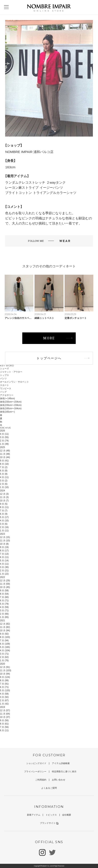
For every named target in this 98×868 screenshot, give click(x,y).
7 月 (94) (4, 641)
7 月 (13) (4, 554)
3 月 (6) (4, 524)
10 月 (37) (5, 717)
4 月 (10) (4, 521)
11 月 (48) (5, 454)
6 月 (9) (4, 514)
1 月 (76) (4, 660)
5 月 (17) (4, 517)
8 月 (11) (4, 507)
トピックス (51, 815)
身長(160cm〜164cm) (11, 408)
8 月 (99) (4, 680)
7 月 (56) (4, 727)
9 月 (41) (4, 461)
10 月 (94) (5, 631)
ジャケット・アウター (11, 372)
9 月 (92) (4, 634)
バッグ (3, 392)
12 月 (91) (5, 667)
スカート (4, 385)
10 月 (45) (5, 587)
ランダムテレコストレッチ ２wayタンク (35, 182)
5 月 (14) (4, 561)
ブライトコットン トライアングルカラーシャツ (41, 193)
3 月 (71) (4, 611)
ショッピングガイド (36, 763)
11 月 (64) (5, 714)
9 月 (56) (4, 720)
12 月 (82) (5, 624)
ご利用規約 (41, 780)
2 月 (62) (4, 657)
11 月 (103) (6, 670)
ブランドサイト (49, 823)
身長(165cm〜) (7, 412)
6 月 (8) (4, 471)
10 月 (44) (5, 457)
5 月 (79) (4, 604)
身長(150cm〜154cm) (11, 402)
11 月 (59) (5, 584)
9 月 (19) (4, 547)
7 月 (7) (4, 511)
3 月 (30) (4, 567)
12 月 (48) (5, 451)
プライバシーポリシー (35, 772)
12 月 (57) (5, 710)
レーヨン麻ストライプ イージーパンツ (34, 188)
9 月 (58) (4, 591)
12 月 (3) (4, 494)
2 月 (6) (4, 484)
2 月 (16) (4, 527)
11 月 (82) (5, 627)
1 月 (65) (4, 617)
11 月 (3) (4, 497)
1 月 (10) (4, 487)
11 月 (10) (5, 541)
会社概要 (67, 815)
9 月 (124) (5, 677)
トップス (4, 375)
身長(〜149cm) (7, 398)
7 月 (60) (4, 597)
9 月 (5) (4, 504)
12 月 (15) (5, 537)
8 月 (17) (4, 551)
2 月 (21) (4, 571)
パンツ (3, 378)
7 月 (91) (4, 684)
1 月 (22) (4, 574)
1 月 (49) (4, 444)
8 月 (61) (4, 724)
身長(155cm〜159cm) (11, 405)
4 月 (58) (4, 694)
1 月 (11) (4, 531)
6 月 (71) (4, 601)
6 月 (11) (4, 557)
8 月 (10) (4, 464)
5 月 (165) (5, 647)
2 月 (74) (4, 441)
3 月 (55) (4, 437)
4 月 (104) (5, 651)
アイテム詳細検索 (61, 763)
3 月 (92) (4, 697)
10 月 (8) (4, 544)
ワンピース (6, 388)
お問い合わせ (59, 780)
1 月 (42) (4, 704)
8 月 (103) (5, 637)
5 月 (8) (4, 474)
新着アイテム (34, 815)
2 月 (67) (4, 700)
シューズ (4, 368)
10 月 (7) (4, 501)
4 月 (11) (4, 434)
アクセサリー (7, 395)
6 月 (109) (5, 644)
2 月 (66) (4, 614)
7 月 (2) (4, 467)
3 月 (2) (4, 481)
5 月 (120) (5, 690)
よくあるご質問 (49, 788)
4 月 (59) (4, 607)
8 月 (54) (4, 594)
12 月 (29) (5, 581)
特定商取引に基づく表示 (64, 772)
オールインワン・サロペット (14, 382)
